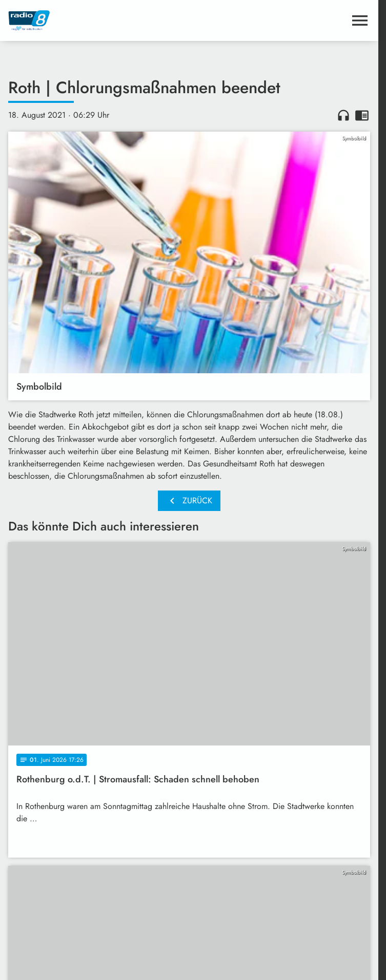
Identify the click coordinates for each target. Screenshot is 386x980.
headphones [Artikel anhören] (343, 115)
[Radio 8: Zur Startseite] (99, 20)
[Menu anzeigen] (360, 20)
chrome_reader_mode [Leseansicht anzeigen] (362, 115)
